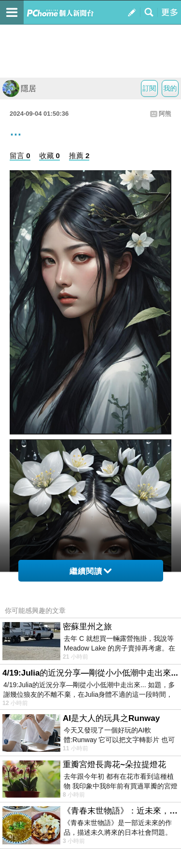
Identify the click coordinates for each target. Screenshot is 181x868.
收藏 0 (49, 156)
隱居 (19, 88)
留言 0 (20, 156)
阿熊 (165, 114)
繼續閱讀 (90, 571)
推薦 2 (79, 156)
